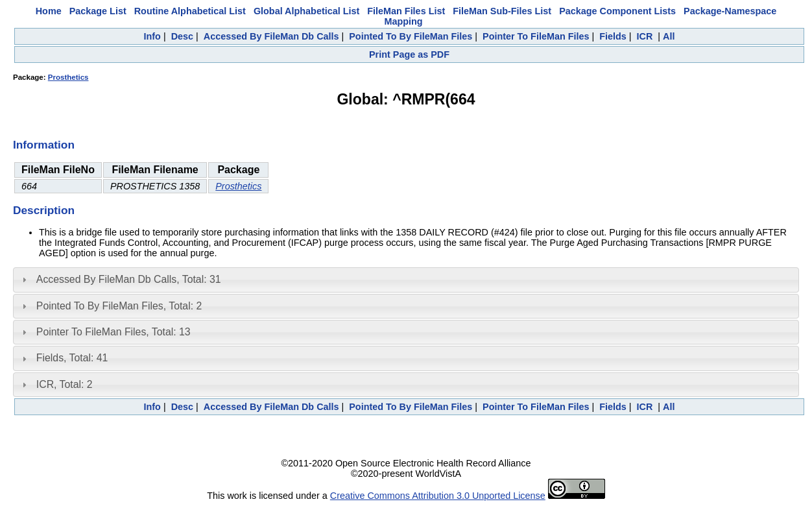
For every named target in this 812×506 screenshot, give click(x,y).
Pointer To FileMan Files (536, 36)
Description (44, 210)
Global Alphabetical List (306, 11)
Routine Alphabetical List (190, 11)
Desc (182, 36)
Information (44, 145)
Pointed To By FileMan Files (411, 36)
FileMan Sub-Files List (502, 11)
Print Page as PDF (409, 54)
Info (152, 36)
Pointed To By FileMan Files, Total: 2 (119, 306)
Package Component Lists (617, 11)
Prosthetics (68, 77)
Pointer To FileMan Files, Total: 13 (113, 332)
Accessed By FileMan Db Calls (271, 36)
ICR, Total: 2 (65, 384)
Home (49, 11)
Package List (98, 11)
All (669, 36)
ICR (645, 36)
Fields (613, 36)
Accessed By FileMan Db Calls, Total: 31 (129, 279)
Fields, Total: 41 (72, 358)
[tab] (406, 280)
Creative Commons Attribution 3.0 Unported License (438, 496)
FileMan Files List (406, 11)
